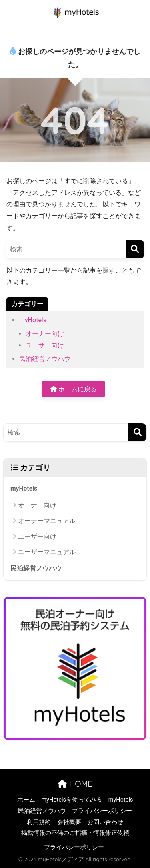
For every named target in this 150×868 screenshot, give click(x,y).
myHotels (33, 320)
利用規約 (39, 822)
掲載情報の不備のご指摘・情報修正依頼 (75, 833)
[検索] (135, 249)
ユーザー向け (45, 345)
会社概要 (69, 822)
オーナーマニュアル (47, 521)
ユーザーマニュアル (47, 552)
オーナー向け (45, 334)
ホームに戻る (74, 389)
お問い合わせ (105, 822)
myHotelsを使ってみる (72, 800)
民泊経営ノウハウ (45, 359)
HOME (75, 784)
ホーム (26, 800)
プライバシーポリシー (102, 811)
